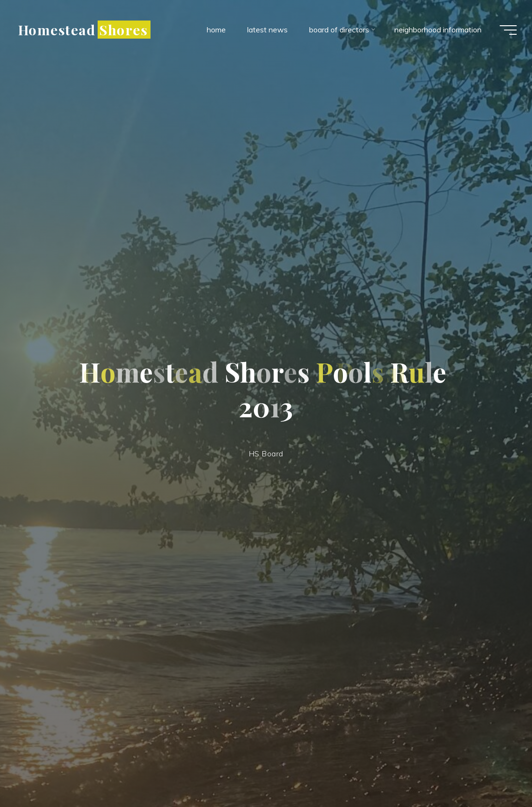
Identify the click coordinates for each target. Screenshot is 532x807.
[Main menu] (508, 30)
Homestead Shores (83, 30)
